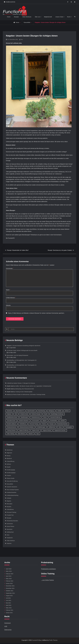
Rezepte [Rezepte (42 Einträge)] (52, 425)
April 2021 (9, 606)
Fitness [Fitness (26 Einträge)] (45, 418)
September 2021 (10, 594)
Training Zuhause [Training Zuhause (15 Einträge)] (11, 431)
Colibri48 (9, 384)
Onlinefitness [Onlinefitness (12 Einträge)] (23, 425)
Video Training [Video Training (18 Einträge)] (11, 435)
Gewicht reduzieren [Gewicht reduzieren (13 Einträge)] (24, 422)
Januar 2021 (9, 614)
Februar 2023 (10, 575)
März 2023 (9, 572)
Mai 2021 (8, 604)
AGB (6, 627)
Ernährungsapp (11, 471)
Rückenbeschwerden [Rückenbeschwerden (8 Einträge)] (62, 425)
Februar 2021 (10, 611)
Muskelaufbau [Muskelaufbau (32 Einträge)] (54, 422)
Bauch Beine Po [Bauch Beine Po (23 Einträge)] (20, 412)
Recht (69, 17)
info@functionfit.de (11, 2)
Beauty (9, 457)
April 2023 (9, 570)
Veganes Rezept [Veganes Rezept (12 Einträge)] (47, 431)
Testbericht (10, 539)
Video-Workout (11, 542)
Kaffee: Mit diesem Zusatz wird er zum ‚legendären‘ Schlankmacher (33, 387)
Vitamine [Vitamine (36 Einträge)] (31, 435)
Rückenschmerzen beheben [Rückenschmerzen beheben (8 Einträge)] (27, 428)
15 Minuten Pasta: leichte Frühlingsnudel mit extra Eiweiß (22, 352)
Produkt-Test (10, 516)
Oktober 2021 (10, 592)
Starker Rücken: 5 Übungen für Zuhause (24, 384)
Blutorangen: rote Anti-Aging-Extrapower (17, 356)
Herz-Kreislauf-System (13, 491)
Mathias (9, 396)
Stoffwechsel (10, 533)
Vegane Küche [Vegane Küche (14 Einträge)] (36, 431)
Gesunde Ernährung (12, 482)
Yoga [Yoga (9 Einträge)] (38, 435)
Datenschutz (8, 631)
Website (8, 306)
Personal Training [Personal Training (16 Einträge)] (34, 425)
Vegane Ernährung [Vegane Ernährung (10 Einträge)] (24, 431)
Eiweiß (9, 468)
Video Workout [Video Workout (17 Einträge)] (21, 435)
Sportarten (10, 530)
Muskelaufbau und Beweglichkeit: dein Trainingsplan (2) (22, 361)
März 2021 (9, 609)
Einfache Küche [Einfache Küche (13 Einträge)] (24, 415)
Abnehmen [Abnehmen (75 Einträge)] (10, 412)
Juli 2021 (8, 599)
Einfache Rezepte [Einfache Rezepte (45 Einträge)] (36, 415)
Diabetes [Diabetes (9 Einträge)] (9, 415)
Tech (8, 536)
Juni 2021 (9, 602)
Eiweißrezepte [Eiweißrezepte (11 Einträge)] (24, 418)
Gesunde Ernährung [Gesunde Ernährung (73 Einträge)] (55, 418)
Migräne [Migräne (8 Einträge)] (45, 422)
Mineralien (10, 505)
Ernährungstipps (11, 474)
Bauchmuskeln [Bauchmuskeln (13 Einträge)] (31, 412)
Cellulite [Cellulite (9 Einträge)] (59, 412)
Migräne (9, 502)
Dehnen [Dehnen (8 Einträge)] (67, 412)
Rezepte (16, 17)
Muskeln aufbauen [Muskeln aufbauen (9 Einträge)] (12, 425)
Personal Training (11, 513)
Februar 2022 (10, 582)
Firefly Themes (53, 641)
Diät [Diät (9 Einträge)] (16, 415)
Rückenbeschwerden (12, 522)
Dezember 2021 (10, 587)
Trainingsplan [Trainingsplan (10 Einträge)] (69, 428)
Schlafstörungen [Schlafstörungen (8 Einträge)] (41, 428)
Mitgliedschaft (48, 17)
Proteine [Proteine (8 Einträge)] (44, 425)
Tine (22, 39)
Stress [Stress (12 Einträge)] (60, 428)
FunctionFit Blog (37, 641)
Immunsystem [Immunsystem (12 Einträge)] (36, 422)
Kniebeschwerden (12, 494)
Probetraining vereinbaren (48, 570)
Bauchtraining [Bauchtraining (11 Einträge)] (42, 412)
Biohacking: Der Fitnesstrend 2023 (25, 390)
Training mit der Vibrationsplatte (24, 393)
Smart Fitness (11, 528)
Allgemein (9, 454)
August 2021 (9, 597)
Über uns (38, 17)
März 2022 (9, 580)
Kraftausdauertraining (13, 496)
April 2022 (9, 577)
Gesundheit (27, 22)
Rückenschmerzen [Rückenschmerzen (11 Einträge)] (12, 428)
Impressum (8, 624)
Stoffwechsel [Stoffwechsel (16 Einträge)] (52, 428)
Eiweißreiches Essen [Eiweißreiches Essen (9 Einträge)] (12, 418)
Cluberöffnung (11, 462)
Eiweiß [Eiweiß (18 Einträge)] (46, 415)
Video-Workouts (27, 17)
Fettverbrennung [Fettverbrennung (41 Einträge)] (36, 418)
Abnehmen (10, 451)
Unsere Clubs (59, 17)
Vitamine (9, 544)
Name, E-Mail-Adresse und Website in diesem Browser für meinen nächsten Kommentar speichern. (36, 314)
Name (8, 290)
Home (9, 17)
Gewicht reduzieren (12, 488)
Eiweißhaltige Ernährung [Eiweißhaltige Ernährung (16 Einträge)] (57, 415)
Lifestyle (9, 499)
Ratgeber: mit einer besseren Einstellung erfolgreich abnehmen (24, 347)
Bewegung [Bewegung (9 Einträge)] (51, 412)
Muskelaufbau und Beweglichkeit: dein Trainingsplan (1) (22, 366)
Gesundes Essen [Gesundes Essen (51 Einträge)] (11, 422)
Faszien (9, 477)
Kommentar (10, 268)
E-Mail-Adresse (11, 298)
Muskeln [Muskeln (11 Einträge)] (63, 422)
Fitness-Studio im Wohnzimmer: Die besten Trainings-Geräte (29, 396)
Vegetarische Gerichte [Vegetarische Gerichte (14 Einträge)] (60, 431)
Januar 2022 (9, 585)
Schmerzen (10, 525)
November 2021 (10, 589)
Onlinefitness (10, 511)
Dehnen (9, 465)
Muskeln (9, 508)
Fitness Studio (11, 479)
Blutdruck (9, 460)
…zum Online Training (47, 581)
